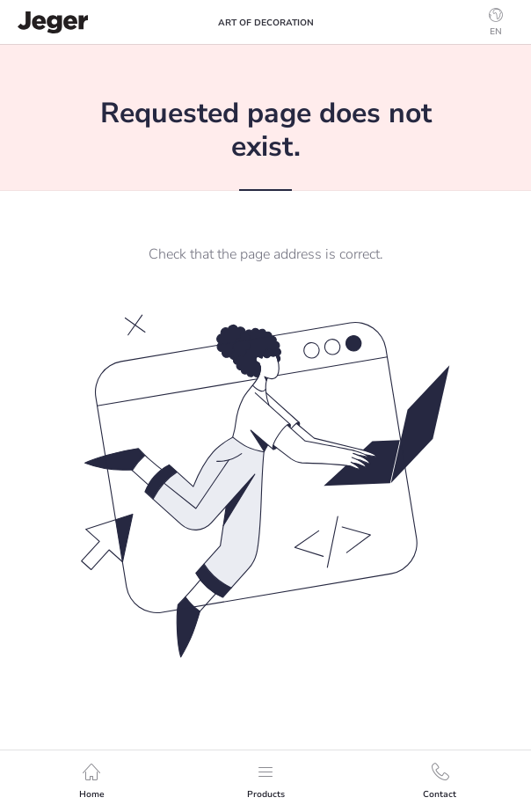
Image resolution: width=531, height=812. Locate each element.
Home (92, 782)
